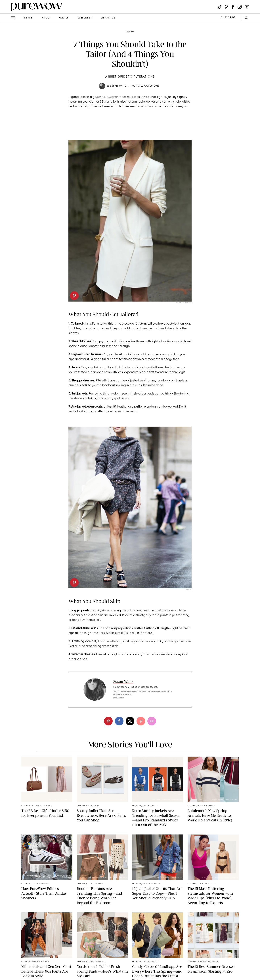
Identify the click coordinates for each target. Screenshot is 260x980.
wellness (85, 18)
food (46, 18)
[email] (152, 721)
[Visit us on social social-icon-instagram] (240, 7)
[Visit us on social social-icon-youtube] (247, 7)
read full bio (119, 698)
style (28, 18)
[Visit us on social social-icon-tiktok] (220, 7)
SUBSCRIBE (228, 18)
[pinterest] (74, 296)
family (64, 18)
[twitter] (130, 721)
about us (108, 18)
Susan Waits (118, 86)
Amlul (189, 590)
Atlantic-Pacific (184, 303)
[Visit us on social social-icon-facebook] (233, 7)
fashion (130, 32)
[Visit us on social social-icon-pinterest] (226, 7)
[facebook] (119, 721)
